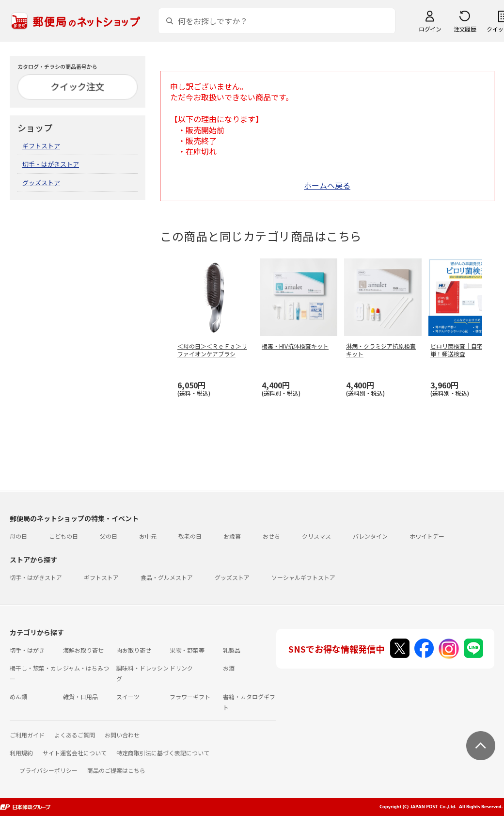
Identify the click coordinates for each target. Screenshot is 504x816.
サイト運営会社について (75, 753)
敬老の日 (190, 536)
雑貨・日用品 (80, 696)
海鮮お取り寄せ (83, 650)
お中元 (148, 536)
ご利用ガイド (27, 735)
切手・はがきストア (51, 164)
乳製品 (232, 650)
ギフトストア (41, 146)
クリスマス (316, 536)
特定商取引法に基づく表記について (163, 753)
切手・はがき (27, 650)
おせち (271, 536)
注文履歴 (465, 29)
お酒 (229, 668)
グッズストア (41, 183)
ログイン (430, 29)
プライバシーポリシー (48, 770)
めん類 (18, 696)
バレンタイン (370, 536)
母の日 (18, 536)
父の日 (109, 536)
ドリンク (181, 668)
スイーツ (128, 696)
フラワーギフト (190, 696)
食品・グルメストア (167, 577)
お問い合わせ (122, 735)
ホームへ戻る (327, 185)
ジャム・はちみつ (86, 668)
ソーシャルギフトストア (303, 577)
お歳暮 (232, 536)
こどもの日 (63, 536)
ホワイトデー (427, 536)
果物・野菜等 (187, 650)
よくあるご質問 (75, 735)
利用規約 (21, 753)
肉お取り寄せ (134, 650)
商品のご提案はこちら (116, 770)
